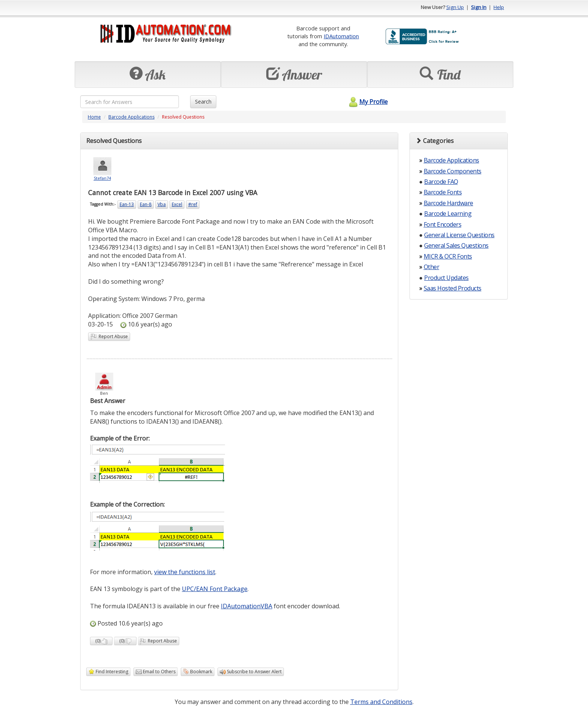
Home (94, 117)
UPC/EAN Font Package (215, 589)
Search (203, 102)
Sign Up (455, 7)
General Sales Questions (456, 245)
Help (499, 7)
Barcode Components (453, 171)
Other (432, 267)
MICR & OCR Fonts (448, 256)
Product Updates (446, 278)
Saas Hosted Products (453, 288)
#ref (193, 204)
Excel (177, 204)
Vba (162, 204)
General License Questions (459, 235)
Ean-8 (146, 204)
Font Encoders (443, 224)
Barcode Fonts (443, 192)
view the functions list (185, 572)
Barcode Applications (131, 117)
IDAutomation (341, 36)
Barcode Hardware (448, 203)
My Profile (367, 102)
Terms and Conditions (381, 702)
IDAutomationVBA (247, 606)
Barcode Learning (448, 214)
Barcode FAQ (441, 182)
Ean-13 (127, 204)
